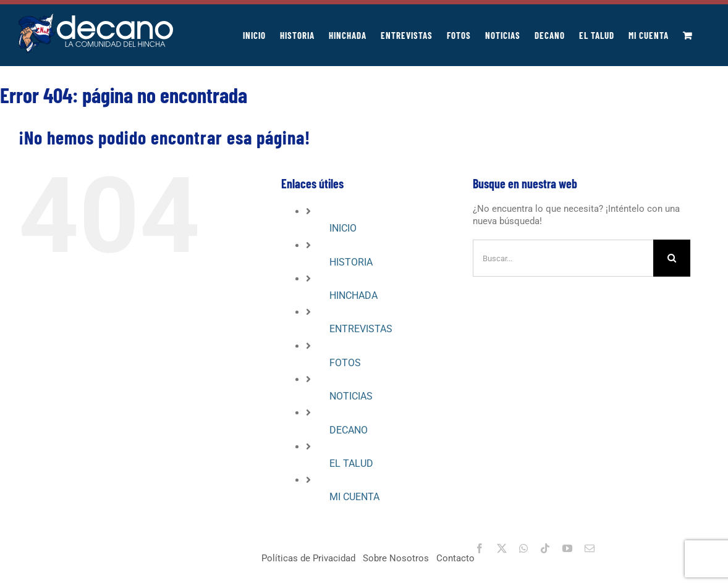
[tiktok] (545, 548)
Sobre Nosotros (396, 558)
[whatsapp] (523, 548)
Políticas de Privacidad (308, 558)
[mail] (590, 548)
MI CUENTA (354, 497)
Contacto (455, 558)
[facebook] (480, 548)
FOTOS (345, 363)
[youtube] (567, 548)
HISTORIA (351, 262)
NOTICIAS (351, 396)
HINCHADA (353, 295)
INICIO (343, 228)
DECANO (349, 430)
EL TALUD (351, 463)
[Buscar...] (563, 258)
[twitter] (502, 548)
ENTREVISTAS (361, 329)
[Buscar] (672, 258)
